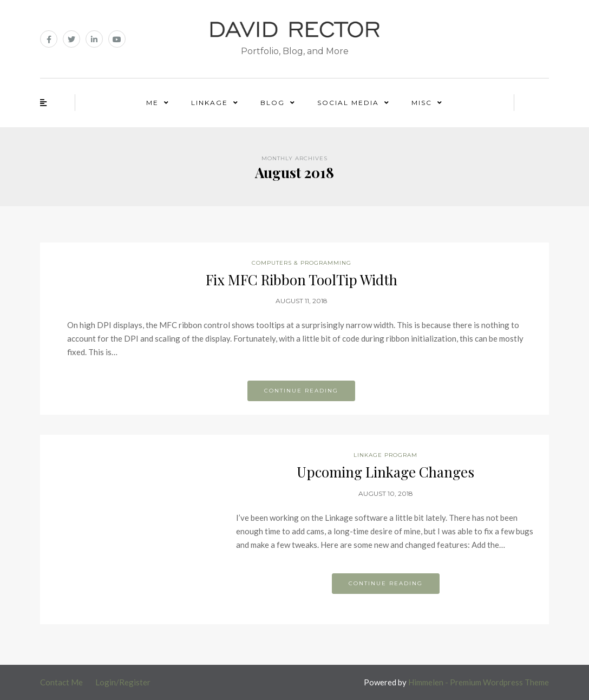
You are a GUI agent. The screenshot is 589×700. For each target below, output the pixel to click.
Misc (422, 103)
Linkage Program (385, 455)
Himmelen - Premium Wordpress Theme (479, 682)
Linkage (210, 103)
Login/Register (123, 682)
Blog (273, 103)
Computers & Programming (302, 263)
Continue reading (301, 391)
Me (152, 103)
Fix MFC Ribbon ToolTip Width (302, 280)
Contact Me (61, 682)
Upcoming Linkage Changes (385, 472)
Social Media (348, 103)
